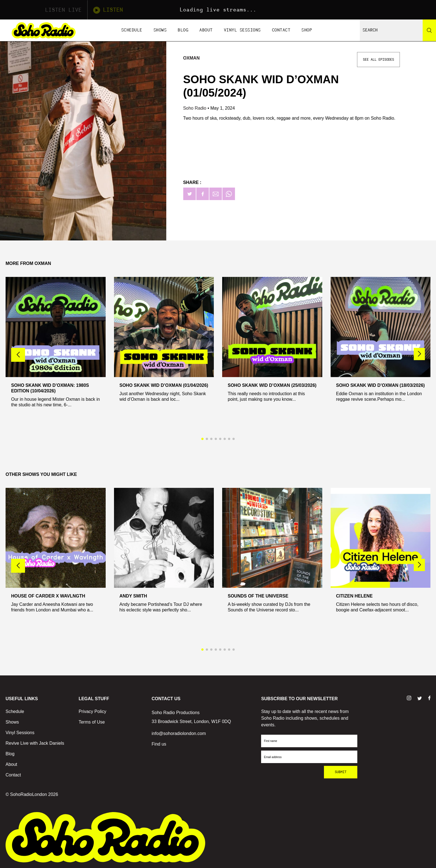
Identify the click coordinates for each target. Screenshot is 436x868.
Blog (183, 30)
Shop (307, 30)
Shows (160, 30)
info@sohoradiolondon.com (179, 733)
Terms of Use (92, 722)
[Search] (429, 30)
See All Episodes (378, 60)
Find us (159, 744)
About (206, 30)
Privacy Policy (93, 711)
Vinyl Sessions (242, 30)
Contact (281, 30)
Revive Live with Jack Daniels (35, 743)
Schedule (132, 30)
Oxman (191, 58)
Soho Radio (195, 108)
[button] (419, 354)
